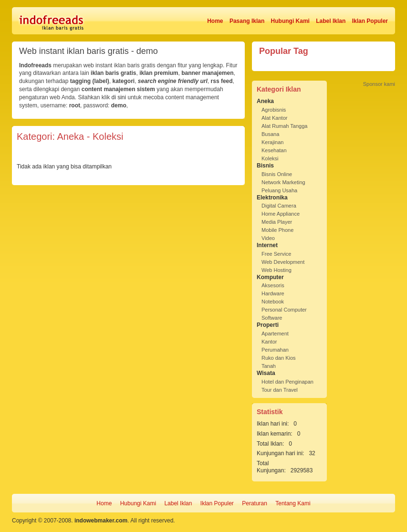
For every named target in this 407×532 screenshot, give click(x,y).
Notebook (273, 302)
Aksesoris (273, 285)
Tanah (269, 366)
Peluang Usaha (279, 190)
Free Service (276, 254)
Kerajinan (272, 142)
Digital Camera (279, 206)
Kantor (269, 342)
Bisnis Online (277, 174)
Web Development (283, 262)
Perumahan (275, 350)
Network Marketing (283, 182)
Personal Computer (284, 310)
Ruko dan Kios (279, 358)
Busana (270, 134)
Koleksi (270, 158)
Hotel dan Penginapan (287, 382)
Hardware (273, 293)
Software (272, 318)
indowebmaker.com (101, 521)
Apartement (275, 334)
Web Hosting (277, 270)
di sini (119, 97)
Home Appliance (281, 214)
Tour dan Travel (280, 390)
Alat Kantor (274, 118)
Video (268, 238)
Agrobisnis (274, 110)
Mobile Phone (277, 230)
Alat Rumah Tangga (284, 126)
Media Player (277, 222)
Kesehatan (274, 150)
